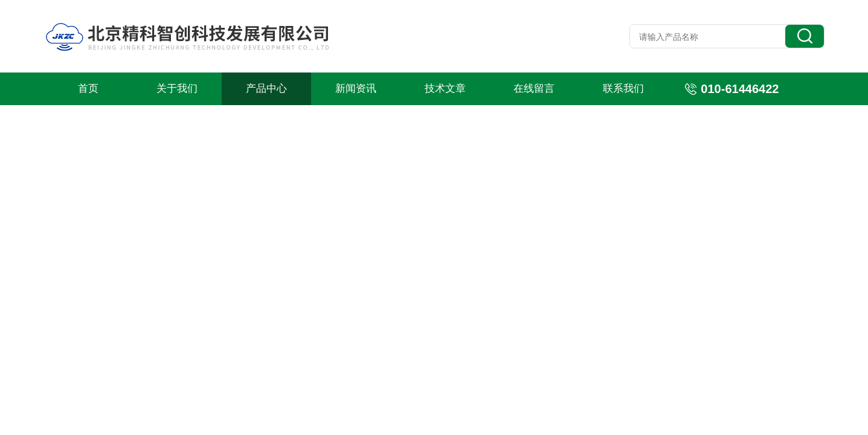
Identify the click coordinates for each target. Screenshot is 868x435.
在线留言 (534, 89)
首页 (88, 89)
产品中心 (266, 89)
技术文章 (445, 89)
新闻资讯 (356, 89)
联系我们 (623, 89)
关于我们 (177, 89)
